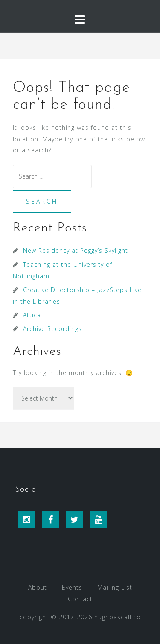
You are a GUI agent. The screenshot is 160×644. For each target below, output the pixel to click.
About (38, 587)
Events (72, 587)
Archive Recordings (52, 329)
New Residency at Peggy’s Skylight (76, 250)
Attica (32, 315)
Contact (80, 599)
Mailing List (115, 587)
